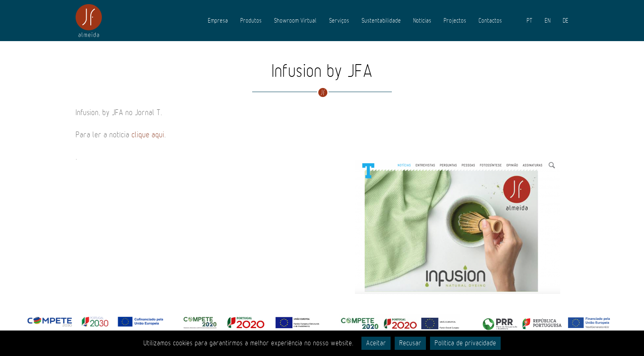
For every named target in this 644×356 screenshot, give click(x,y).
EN (547, 21)
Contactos (490, 21)
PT (529, 21)
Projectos (455, 21)
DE (566, 21)
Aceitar (376, 343)
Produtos (251, 21)
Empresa (218, 21)
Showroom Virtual (295, 21)
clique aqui (148, 135)
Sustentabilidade (381, 21)
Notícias (422, 21)
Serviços (339, 21)
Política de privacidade (465, 343)
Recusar (410, 343)
